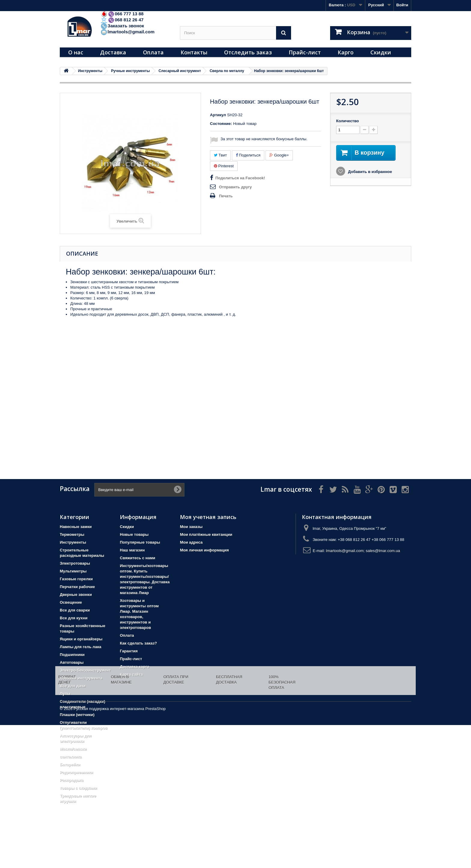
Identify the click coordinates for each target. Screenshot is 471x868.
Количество (348, 121)
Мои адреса (191, 542)
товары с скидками (78, 788)
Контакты (194, 52)
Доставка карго (135, 667)
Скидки (381, 52)
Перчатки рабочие (77, 587)
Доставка (113, 52)
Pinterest (224, 166)
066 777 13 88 (122, 14)
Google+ (279, 155)
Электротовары (75, 563)
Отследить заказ (248, 52)
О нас (76, 52)
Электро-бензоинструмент (85, 670)
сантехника (71, 757)
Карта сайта (131, 674)
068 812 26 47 (122, 20)
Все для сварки (75, 610)
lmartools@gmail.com (127, 32)
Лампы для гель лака (81, 647)
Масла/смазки (73, 749)
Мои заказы (191, 527)
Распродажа (72, 780)
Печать (226, 196)
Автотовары (72, 662)
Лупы (65, 694)
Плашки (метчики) (77, 715)
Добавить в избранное (369, 172)
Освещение (71, 602)
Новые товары (134, 534)
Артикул (218, 115)
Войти (402, 5)
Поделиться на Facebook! (240, 178)
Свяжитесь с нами (138, 558)
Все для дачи (73, 686)
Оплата (153, 52)
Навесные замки (76, 527)
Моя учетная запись (208, 517)
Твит (220, 155)
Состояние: (221, 124)
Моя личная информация (204, 550)
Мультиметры (73, 571)
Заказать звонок (122, 26)
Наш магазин (132, 550)
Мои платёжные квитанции (206, 534)
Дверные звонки (76, 595)
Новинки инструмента (81, 678)
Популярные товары (140, 542)
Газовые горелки (76, 579)
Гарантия (129, 651)
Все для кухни (74, 618)
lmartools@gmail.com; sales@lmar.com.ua (363, 551)
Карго (346, 52)
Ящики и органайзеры (81, 639)
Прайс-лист (305, 52)
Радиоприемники (76, 772)
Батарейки (70, 765)
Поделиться (248, 155)
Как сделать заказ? (138, 643)
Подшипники (72, 655)
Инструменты (73, 542)
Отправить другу (235, 187)
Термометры (72, 534)
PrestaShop (156, 852)
